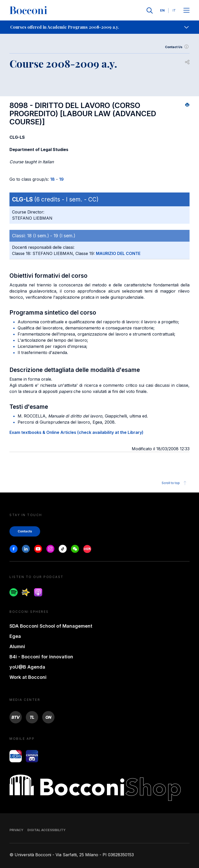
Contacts (25, 531)
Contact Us (177, 47)
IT (174, 10)
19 (61, 179)
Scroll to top (175, 483)
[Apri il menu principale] (186, 11)
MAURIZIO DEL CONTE (118, 253)
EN (162, 10)
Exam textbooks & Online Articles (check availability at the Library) (76, 432)
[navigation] (99, 27)
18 (52, 179)
